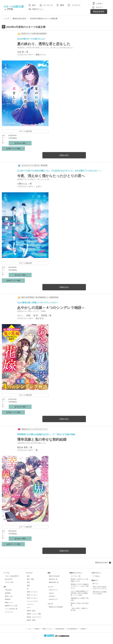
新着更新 (8, 593)
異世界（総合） (32, 611)
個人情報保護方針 (72, 629)
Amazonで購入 (21, 143)
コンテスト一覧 (76, 576)
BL (28, 589)
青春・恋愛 (30, 579)
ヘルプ (29, 629)
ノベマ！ (99, 4)
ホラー (29, 607)
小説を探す (8, 590)
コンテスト (76, 5)
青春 (28, 582)
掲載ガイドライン (47, 629)
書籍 (62, 5)
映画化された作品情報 (56, 607)
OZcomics (52, 596)
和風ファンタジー (32, 592)
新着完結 (8, 599)
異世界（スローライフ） (34, 617)
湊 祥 (36, 315)
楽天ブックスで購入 (14, 149)
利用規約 (37, 629)
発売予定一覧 (53, 579)
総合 (28, 576)
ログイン (99, 7)
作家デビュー (38, 9)
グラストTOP (9, 582)
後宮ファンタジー (32, 595)
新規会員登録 (99, 11)
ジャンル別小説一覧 (11, 609)
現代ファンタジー (32, 598)
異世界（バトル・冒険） (34, 614)
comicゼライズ (53, 599)
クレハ (20, 315)
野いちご (95, 584)
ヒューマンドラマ (32, 601)
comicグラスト (53, 590)
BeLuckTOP (9, 579)
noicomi (51, 593)
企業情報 (83, 629)
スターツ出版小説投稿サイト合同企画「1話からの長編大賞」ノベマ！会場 (80, 593)
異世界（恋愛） (32, 620)
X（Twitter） (97, 576)
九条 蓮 (20, 52)
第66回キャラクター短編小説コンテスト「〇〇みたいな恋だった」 (80, 586)
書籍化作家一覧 (54, 582)
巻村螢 (44, 315)
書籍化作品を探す (102, 563)
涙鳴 (28, 315)
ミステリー (30, 604)
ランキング (48, 5)
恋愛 (28, 585)
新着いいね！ (9, 596)
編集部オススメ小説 (11, 606)
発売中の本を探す (54, 576)
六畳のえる (22, 184)
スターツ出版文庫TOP (12, 576)
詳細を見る (64, 155)
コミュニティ (9, 612)
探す (34, 5)
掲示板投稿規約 (60, 629)
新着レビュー (9, 603)
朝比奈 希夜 (22, 447)
